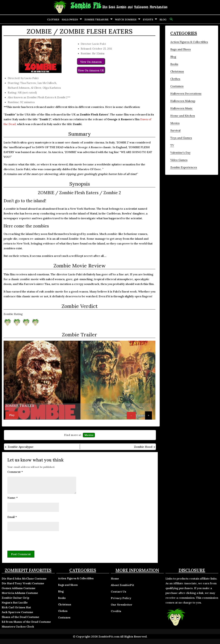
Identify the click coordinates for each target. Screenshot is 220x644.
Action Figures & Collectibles (189, 42)
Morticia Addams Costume (20, 593)
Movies (89, 435)
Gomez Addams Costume (19, 588)
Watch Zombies (126, 20)
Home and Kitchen (183, 116)
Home (115, 578)
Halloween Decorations (186, 93)
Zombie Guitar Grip (15, 598)
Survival (175, 130)
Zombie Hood (143, 447)
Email (12, 517)
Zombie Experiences (184, 167)
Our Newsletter (122, 605)
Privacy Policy (121, 598)
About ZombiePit (122, 585)
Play (12, 415)
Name (12, 498)
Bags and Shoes (181, 49)
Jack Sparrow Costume (17, 612)
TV (172, 145)
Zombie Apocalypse (21, 447)
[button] (171, 19)
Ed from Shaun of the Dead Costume (26, 622)
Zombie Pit (86, 6)
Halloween (70, 20)
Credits (116, 611)
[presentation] (34, 540)
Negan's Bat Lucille (15, 602)
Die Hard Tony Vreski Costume (23, 583)
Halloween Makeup (183, 101)
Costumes (177, 86)
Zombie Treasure (97, 20)
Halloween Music (181, 108)
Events (148, 20)
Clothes (53, 20)
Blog (163, 20)
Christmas (177, 71)
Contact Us (119, 592)
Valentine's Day (180, 153)
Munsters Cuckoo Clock (18, 627)
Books (174, 64)
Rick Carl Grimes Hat (16, 607)
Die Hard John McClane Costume (24, 578)
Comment (15, 472)
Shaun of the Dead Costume (20, 617)
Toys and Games (181, 138)
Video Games (179, 160)
